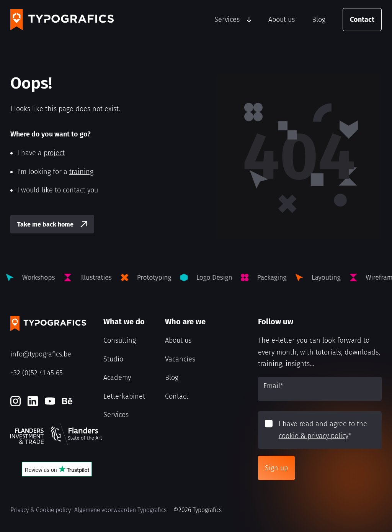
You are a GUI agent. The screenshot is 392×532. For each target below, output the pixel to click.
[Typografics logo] (62, 20)
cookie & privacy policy (314, 436)
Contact (362, 20)
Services (227, 20)
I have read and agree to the (323, 430)
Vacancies (180, 359)
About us (282, 20)
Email (273, 386)
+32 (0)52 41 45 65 (37, 373)
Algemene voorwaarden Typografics (120, 510)
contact (74, 190)
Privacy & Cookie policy (41, 510)
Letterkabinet (124, 396)
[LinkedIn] (33, 401)
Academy (117, 378)
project (54, 153)
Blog (319, 20)
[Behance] (67, 401)
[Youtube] (50, 401)
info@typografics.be (41, 354)
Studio (113, 359)
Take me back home (45, 224)
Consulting (120, 340)
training (81, 172)
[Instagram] (16, 401)
